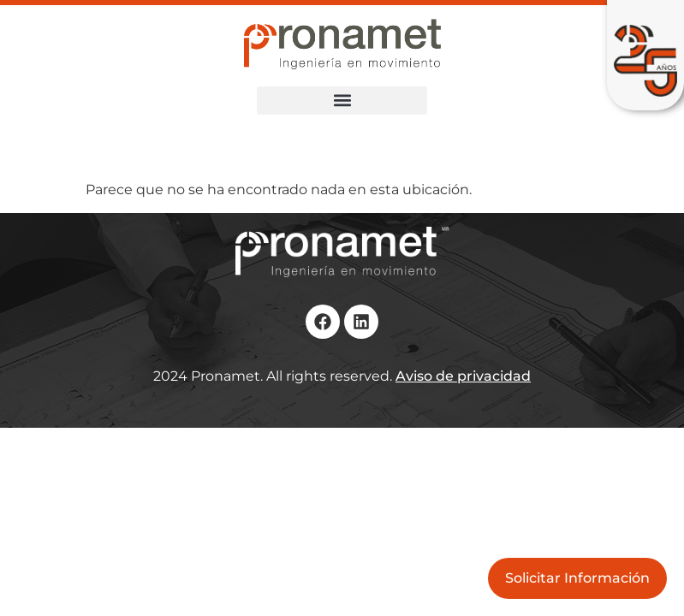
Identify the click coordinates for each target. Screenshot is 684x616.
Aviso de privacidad (463, 376)
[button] (342, 101)
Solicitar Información (577, 578)
